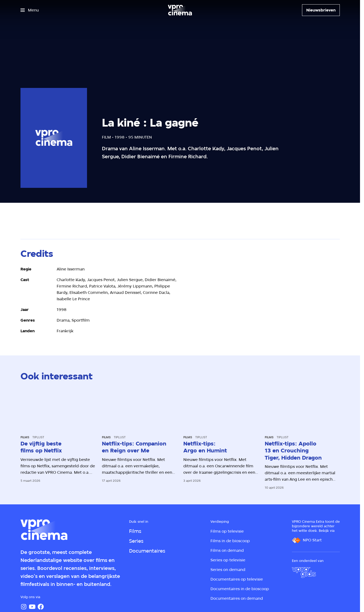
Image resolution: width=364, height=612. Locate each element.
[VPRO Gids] (304, 573)
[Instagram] (24, 607)
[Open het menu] (30, 10)
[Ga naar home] (180, 10)
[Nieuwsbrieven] (321, 10)
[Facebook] (41, 607)
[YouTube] (32, 607)
